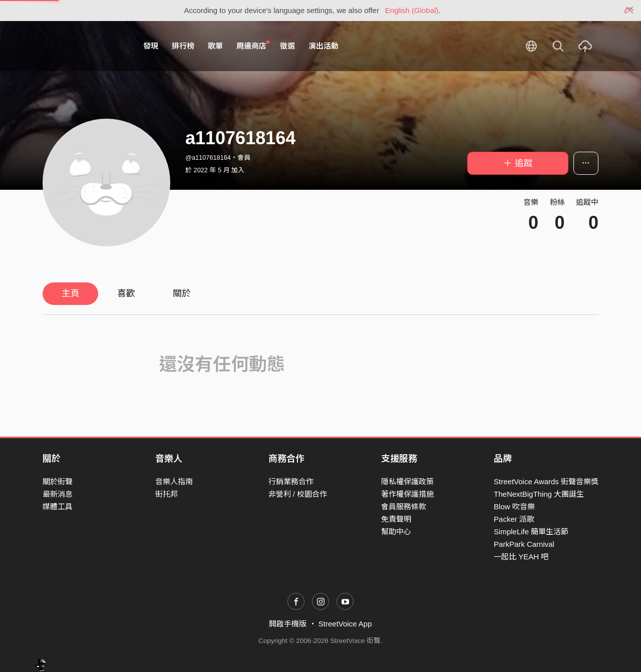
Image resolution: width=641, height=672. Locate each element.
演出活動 (324, 46)
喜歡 (126, 293)
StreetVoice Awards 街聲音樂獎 (546, 481)
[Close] (630, 11)
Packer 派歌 (514, 519)
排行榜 (183, 46)
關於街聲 (58, 481)
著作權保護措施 (407, 494)
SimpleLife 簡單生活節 (531, 532)
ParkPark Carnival (524, 544)
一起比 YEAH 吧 (521, 557)
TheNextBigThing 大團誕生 (539, 494)
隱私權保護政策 (407, 481)
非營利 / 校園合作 (298, 494)
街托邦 (167, 494)
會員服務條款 (404, 507)
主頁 (71, 293)
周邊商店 (253, 46)
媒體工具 (58, 507)
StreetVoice (84, 46)
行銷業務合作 (291, 481)
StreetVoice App (345, 624)
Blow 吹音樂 (514, 507)
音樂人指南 (174, 481)
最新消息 (58, 494)
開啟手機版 (288, 624)
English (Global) (412, 10)
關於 (182, 293)
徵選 (287, 46)
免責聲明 (396, 519)
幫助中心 (396, 532)
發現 (151, 46)
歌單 (215, 46)
